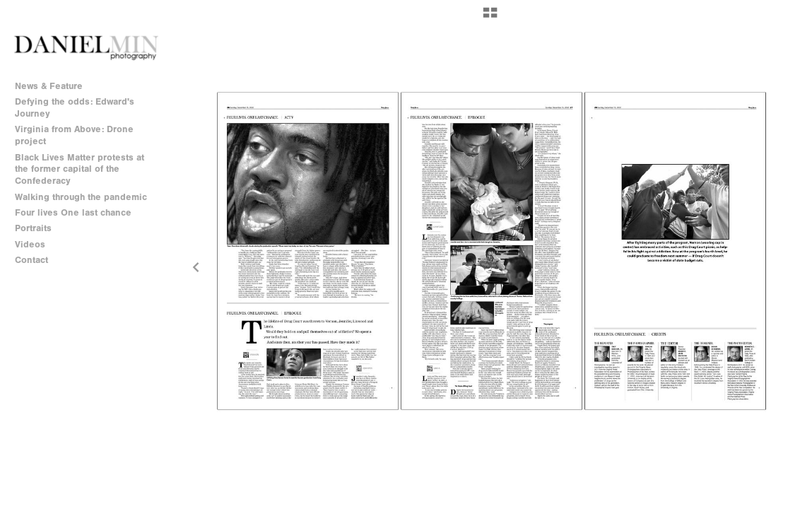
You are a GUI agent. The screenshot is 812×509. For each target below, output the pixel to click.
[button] (490, 18)
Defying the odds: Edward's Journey (75, 107)
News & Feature (49, 86)
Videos (30, 244)
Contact (31, 260)
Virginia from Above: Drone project (74, 135)
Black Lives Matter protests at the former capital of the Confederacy (80, 169)
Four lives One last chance (73, 212)
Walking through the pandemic (81, 197)
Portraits (33, 228)
